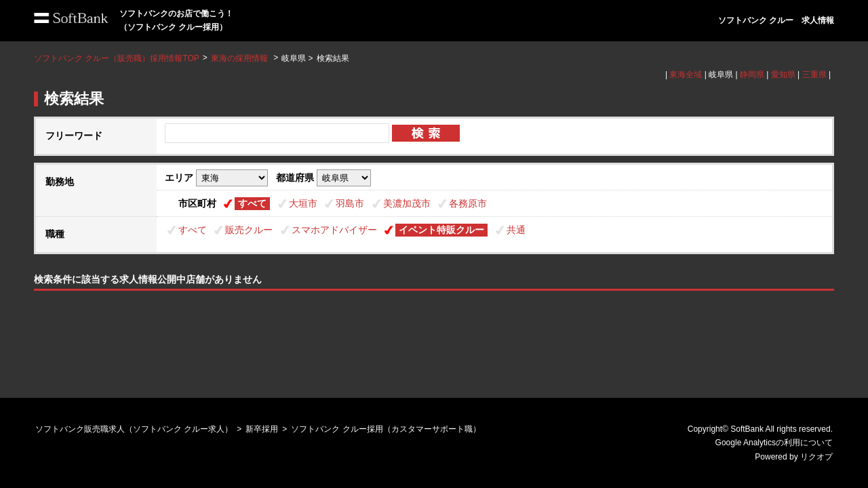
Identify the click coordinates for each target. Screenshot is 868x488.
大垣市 (303, 203)
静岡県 (752, 75)
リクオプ (816, 457)
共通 (516, 230)
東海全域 (686, 75)
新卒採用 (262, 429)
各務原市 (468, 203)
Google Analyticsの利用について (774, 443)
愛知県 (783, 75)
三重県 (814, 75)
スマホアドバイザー (334, 230)
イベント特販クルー (441, 230)
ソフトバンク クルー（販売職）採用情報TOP (117, 58)
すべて (252, 203)
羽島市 (350, 203)
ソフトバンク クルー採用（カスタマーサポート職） (386, 429)
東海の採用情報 (240, 58)
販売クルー (249, 230)
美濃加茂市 (407, 203)
